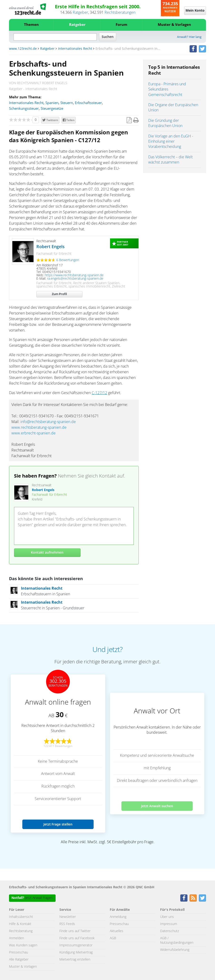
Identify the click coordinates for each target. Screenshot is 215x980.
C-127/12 (99, 393)
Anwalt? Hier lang (189, 37)
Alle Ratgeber (19, 960)
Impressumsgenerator (76, 945)
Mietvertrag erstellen (75, 960)
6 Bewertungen (68, 260)
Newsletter (68, 917)
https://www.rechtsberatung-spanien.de (74, 275)
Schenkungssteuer (24, 109)
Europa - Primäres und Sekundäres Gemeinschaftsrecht (167, 89)
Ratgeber (80, 13)
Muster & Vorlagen (174, 25)
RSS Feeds (67, 924)
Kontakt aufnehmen (47, 553)
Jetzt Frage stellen (58, 824)
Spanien (52, 103)
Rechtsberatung (21, 931)
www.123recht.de (23, 49)
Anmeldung (118, 917)
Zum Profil (59, 294)
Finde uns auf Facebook (77, 938)
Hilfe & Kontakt (20, 924)
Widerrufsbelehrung (175, 950)
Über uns (167, 917)
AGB (113, 938)
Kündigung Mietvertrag (76, 953)
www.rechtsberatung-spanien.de (39, 428)
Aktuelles (117, 931)
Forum (122, 25)
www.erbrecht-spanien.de (33, 433)
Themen (31, 25)
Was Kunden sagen (23, 945)
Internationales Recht (75, 49)
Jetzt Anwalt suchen (157, 806)
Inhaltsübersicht (21, 917)
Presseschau (19, 953)
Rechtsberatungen (120, 13)
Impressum (169, 924)
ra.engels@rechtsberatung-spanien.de (75, 279)
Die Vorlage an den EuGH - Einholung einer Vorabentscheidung (171, 142)
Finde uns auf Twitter (75, 931)
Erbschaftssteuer (88, 103)
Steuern (67, 103)
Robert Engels (50, 247)
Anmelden (17, 938)
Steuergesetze (52, 109)
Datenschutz (170, 931)
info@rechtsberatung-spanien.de (48, 422)
